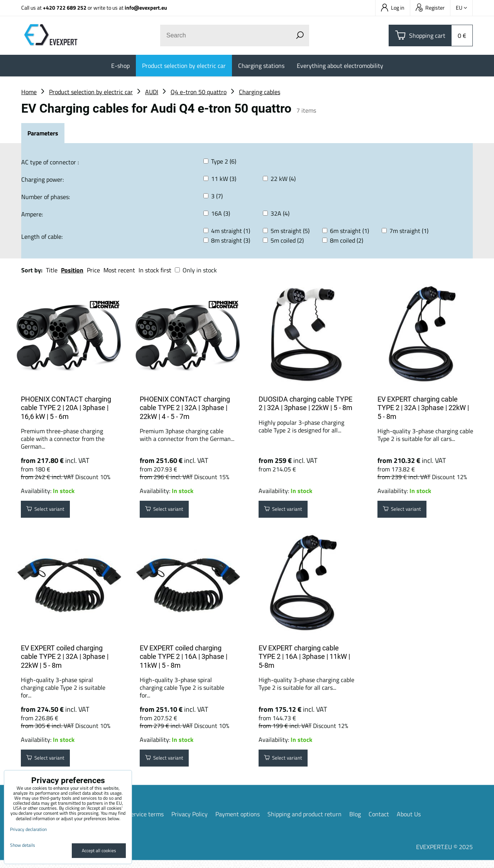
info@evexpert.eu (146, 8)
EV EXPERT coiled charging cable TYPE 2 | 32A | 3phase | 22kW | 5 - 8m (65, 660)
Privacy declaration (28, 829)
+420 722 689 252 (65, 8)
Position (72, 270)
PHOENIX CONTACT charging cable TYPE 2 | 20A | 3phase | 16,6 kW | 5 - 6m (66, 408)
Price (93, 270)
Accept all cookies (99, 850)
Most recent (119, 270)
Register (430, 8)
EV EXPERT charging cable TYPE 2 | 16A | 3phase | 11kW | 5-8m (304, 660)
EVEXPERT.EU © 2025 (444, 854)
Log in (393, 8)
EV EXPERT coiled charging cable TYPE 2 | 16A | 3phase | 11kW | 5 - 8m (184, 660)
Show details (23, 845)
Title (52, 270)
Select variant (51, 511)
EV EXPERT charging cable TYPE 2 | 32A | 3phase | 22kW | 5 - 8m (423, 408)
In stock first (155, 270)
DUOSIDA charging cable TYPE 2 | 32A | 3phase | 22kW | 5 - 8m (305, 404)
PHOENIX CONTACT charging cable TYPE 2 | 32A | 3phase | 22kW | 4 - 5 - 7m (185, 408)
